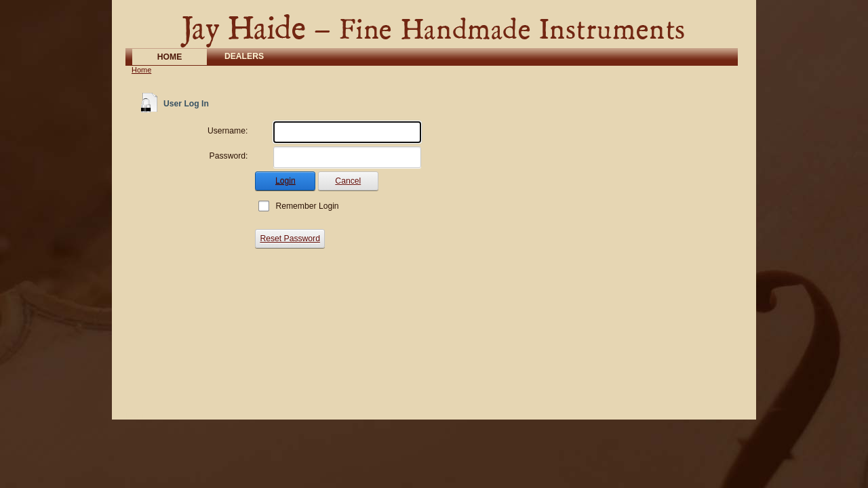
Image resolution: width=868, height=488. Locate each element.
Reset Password (290, 239)
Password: (229, 156)
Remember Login (307, 206)
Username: (228, 131)
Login (285, 181)
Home (141, 70)
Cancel (348, 181)
